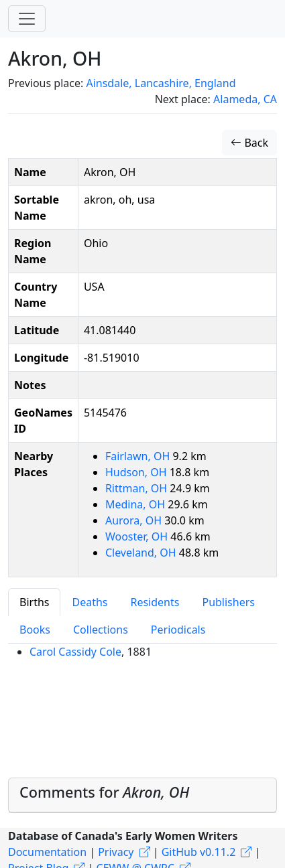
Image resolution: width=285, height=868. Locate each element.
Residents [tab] (155, 602)
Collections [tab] (101, 630)
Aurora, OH (135, 520)
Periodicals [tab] (178, 630)
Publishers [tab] (228, 602)
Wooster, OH (138, 536)
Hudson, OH (137, 472)
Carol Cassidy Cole (75, 652)
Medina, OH (136, 504)
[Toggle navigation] (27, 19)
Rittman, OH (137, 488)
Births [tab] (34, 602)
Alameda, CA (245, 99)
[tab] (142, 795)
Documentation (47, 852)
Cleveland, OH (142, 553)
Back (249, 143)
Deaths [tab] (90, 602)
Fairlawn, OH (139, 456)
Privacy (116, 852)
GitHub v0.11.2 (199, 852)
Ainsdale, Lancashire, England (161, 83)
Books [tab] (35, 630)
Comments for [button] (104, 792)
